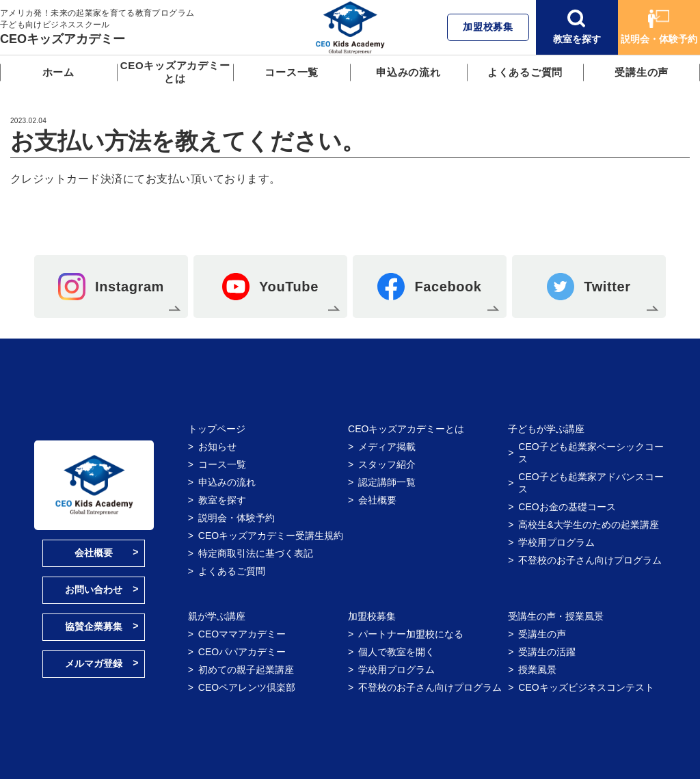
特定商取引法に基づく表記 (256, 553)
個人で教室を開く (396, 652)
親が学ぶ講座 (217, 616)
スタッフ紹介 (387, 464)
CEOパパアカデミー (242, 652)
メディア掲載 (387, 447)
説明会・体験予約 (659, 27)
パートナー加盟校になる (411, 634)
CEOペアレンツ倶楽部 (247, 687)
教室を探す (577, 27)
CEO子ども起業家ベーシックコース (591, 453)
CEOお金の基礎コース (567, 507)
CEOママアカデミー (242, 634)
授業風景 (537, 670)
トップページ (217, 429)
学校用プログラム (556, 542)
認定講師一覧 (387, 482)
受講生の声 (642, 72)
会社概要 (94, 553)
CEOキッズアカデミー (63, 39)
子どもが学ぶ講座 (546, 429)
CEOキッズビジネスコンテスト (586, 687)
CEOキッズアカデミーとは (175, 72)
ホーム (58, 72)
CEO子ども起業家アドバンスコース (591, 483)
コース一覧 (292, 72)
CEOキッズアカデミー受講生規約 (271, 536)
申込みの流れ (408, 72)
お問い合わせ (94, 590)
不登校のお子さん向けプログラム (590, 560)
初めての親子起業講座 (246, 670)
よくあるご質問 (525, 72)
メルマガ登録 (94, 663)
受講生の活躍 (547, 652)
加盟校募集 (488, 27)
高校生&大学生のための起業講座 (588, 525)
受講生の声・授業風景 (556, 616)
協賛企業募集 (94, 626)
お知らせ (217, 447)
